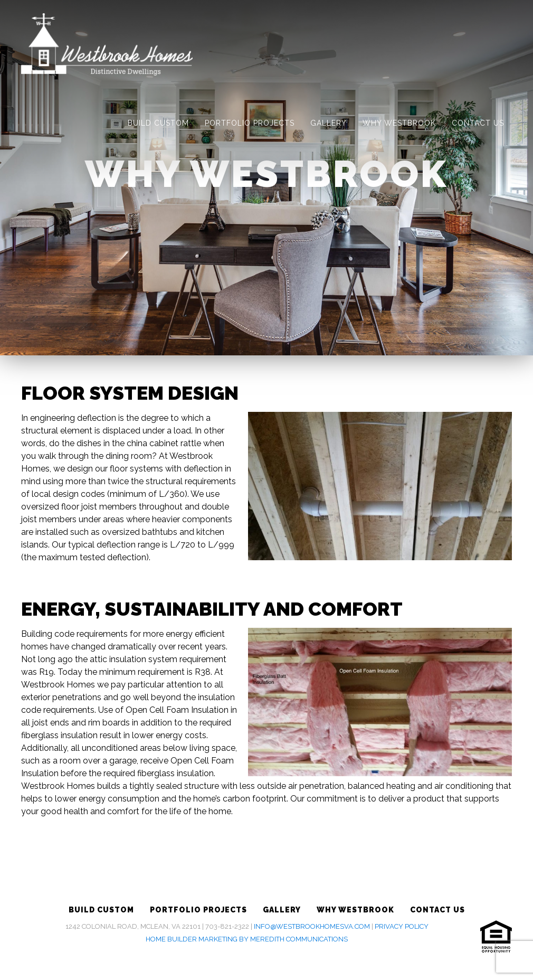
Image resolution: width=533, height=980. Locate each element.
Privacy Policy (402, 926)
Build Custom (158, 123)
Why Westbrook (399, 123)
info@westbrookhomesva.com (312, 926)
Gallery (329, 123)
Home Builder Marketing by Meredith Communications (247, 939)
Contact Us (478, 123)
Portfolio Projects (250, 123)
